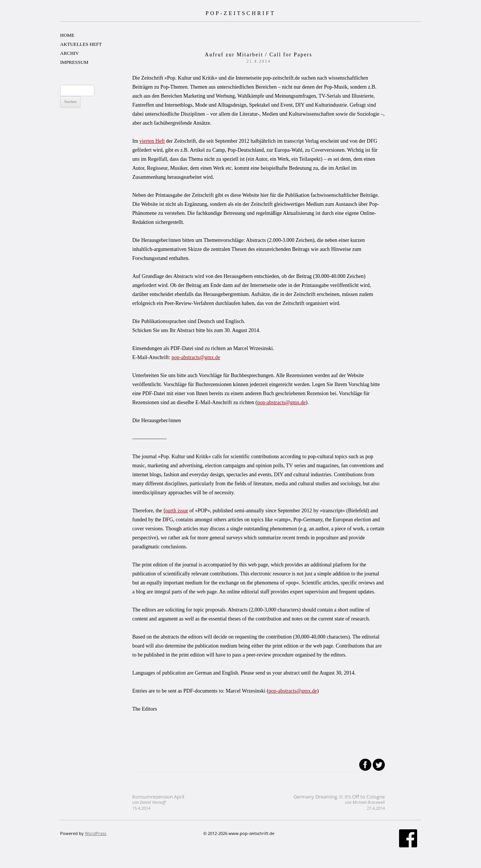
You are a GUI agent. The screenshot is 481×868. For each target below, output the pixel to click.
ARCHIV (70, 53)
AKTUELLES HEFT (81, 44)
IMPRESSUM (74, 62)
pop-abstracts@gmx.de (196, 357)
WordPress (96, 833)
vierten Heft (152, 141)
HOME (67, 35)
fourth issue (176, 511)
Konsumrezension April (158, 802)
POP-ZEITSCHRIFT (240, 13)
